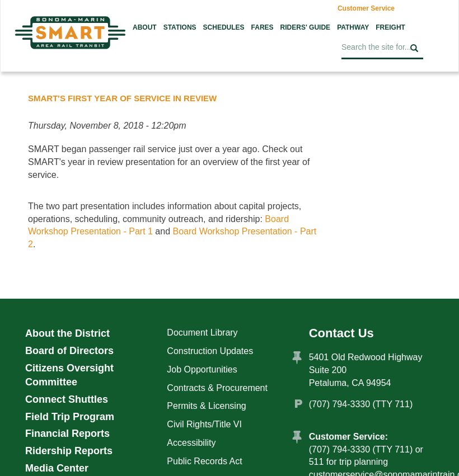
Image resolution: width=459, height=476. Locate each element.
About (145, 27)
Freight (390, 27)
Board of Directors (69, 351)
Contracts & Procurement (217, 388)
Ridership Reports (69, 451)
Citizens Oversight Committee (69, 375)
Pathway (353, 27)
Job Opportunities (202, 369)
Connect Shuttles (67, 399)
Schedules (224, 27)
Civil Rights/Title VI (204, 424)
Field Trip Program (70, 417)
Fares (263, 27)
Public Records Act (204, 461)
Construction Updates (210, 351)
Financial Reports (67, 433)
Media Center (57, 468)
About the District (67, 333)
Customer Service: (348, 437)
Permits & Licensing (206, 406)
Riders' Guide (306, 27)
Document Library (202, 333)
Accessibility (191, 443)
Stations (180, 27)
